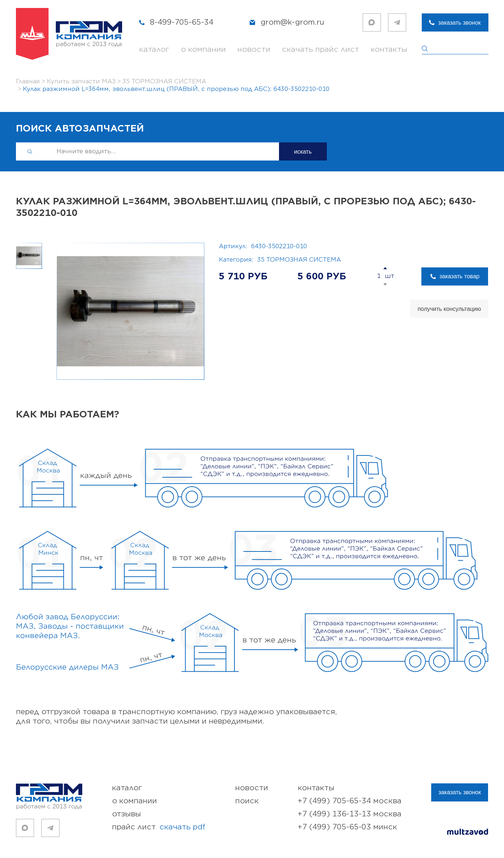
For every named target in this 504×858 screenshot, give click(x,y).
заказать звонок (459, 23)
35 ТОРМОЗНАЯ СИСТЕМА (299, 260)
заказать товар (459, 276)
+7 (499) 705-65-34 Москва (350, 801)
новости (254, 49)
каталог (154, 49)
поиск (247, 801)
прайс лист (159, 827)
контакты (389, 49)
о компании (203, 49)
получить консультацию (449, 309)
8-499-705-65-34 (182, 22)
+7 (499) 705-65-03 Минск (347, 827)
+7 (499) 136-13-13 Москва (350, 814)
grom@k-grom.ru (292, 22)
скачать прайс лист (320, 49)
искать (303, 152)
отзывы (126, 814)
